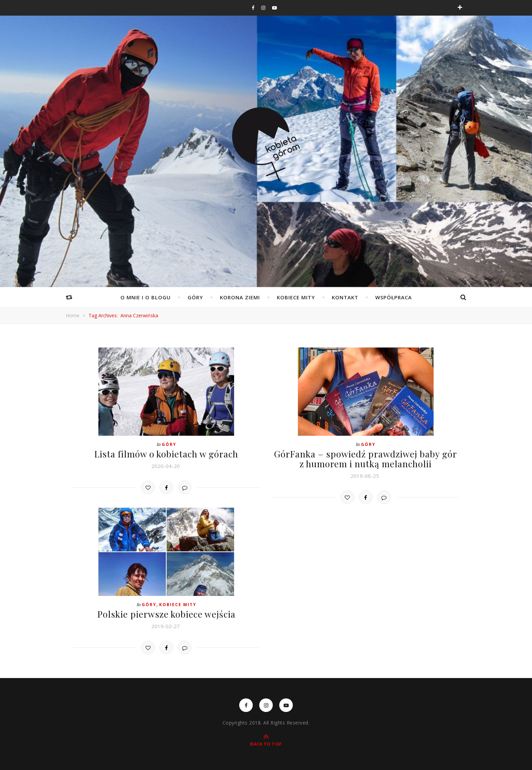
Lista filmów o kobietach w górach (166, 454)
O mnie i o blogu (146, 297)
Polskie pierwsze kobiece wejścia (166, 614)
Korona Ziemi (240, 297)
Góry (195, 297)
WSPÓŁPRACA (394, 297)
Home (73, 315)
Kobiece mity (296, 297)
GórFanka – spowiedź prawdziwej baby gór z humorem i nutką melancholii (366, 459)
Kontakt (345, 297)
